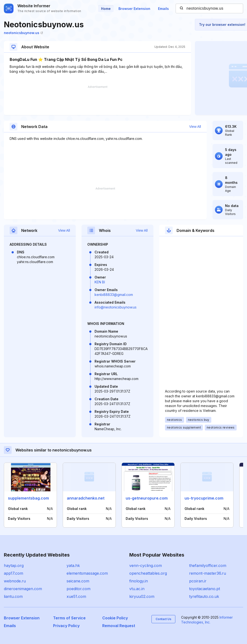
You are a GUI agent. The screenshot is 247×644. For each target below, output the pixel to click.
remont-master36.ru (208, 573)
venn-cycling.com (146, 565)
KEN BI (100, 282)
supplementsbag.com (28, 498)
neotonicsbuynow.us (23, 33)
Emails (163, 9)
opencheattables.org (148, 573)
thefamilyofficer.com (208, 565)
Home (106, 9)
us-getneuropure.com (147, 498)
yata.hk (73, 565)
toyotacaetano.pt (205, 589)
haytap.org (14, 565)
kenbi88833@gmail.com (114, 295)
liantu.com (13, 596)
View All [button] (195, 127)
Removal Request (119, 626)
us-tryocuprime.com (204, 498)
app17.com (14, 573)
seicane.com (78, 581)
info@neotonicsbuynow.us (116, 307)
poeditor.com (79, 589)
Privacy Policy (66, 626)
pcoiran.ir (198, 581)
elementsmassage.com (87, 573)
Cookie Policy (115, 618)
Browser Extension (134, 9)
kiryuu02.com (142, 596)
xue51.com (76, 596)
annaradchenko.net (86, 498)
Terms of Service (69, 618)
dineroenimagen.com (23, 589)
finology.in (139, 581)
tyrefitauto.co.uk (204, 596)
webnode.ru (15, 581)
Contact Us (163, 619)
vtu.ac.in (137, 589)
